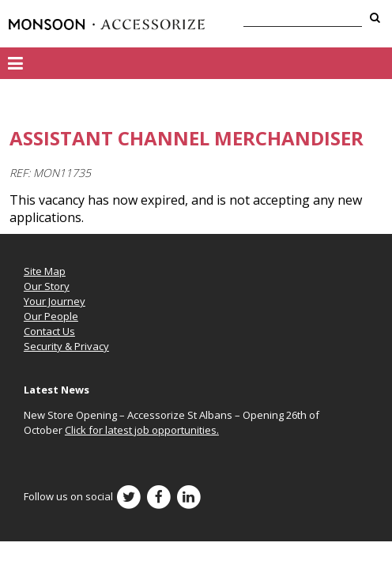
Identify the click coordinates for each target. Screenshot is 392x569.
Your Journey (55, 301)
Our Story (47, 286)
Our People (51, 316)
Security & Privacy (66, 346)
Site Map (45, 271)
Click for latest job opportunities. (142, 430)
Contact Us (49, 331)
